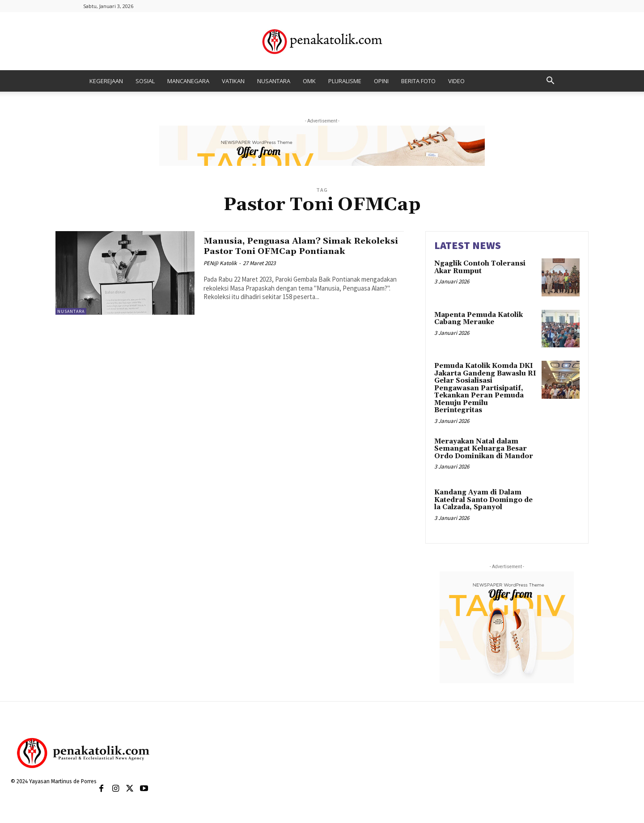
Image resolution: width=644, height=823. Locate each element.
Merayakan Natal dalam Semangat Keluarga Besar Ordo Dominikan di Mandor (484, 449)
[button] (550, 82)
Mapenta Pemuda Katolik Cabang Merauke (479, 319)
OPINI (381, 81)
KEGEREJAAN (106, 81)
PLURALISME (345, 81)
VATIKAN (233, 81)
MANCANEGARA (188, 81)
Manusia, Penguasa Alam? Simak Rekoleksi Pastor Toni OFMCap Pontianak (285, 251)
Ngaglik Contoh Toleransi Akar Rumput (480, 267)
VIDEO (456, 81)
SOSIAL (145, 81)
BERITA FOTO (418, 81)
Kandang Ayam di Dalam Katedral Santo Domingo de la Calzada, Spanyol (483, 500)
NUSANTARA (274, 81)
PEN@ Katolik (220, 273)
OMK (309, 81)
